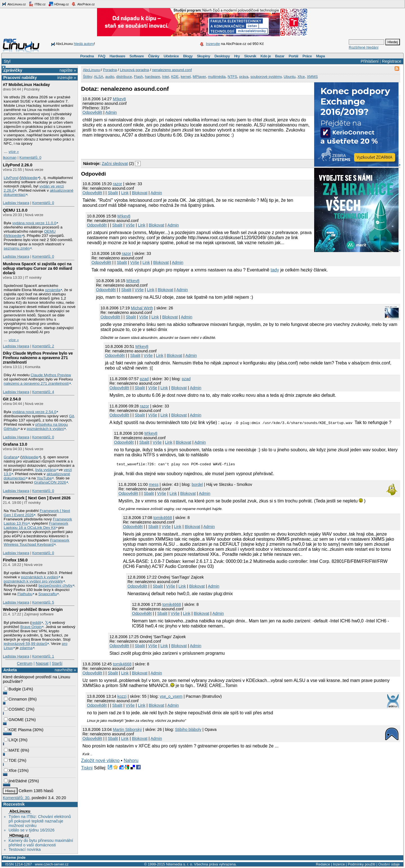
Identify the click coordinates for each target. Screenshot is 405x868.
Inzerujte (213, 44)
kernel (185, 77)
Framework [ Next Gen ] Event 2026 (37, 498)
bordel (197, 485)
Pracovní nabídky (20, 78)
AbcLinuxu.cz (14, 4)
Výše (130, 225)
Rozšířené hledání (364, 47)
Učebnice (171, 56)
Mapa (320, 56)
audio (110, 77)
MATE (12, 750)
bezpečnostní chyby (56, 585)
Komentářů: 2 (43, 346)
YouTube (44, 478)
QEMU (50, 231)
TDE (10, 760)
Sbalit (113, 193)
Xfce (10, 770)
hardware (152, 77)
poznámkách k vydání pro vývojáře (33, 581)
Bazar (280, 56)
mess (154, 485)
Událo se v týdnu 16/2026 (31, 830)
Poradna (87, 56)
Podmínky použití (361, 864)
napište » (68, 70)
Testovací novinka (24, 849)
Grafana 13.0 (15, 444)
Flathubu (25, 594)
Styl (7, 61)
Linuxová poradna (134, 70)
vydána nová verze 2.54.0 (34, 412)
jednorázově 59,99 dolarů (25, 644)
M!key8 (119, 99)
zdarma (26, 648)
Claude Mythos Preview (51, 375)
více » (14, 152)
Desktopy (222, 56)
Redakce (323, 864)
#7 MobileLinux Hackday (26, 85)
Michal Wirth (142, 308)
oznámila (53, 290)
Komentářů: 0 (30, 157)
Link (125, 193)
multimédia (217, 77)
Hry (237, 56)
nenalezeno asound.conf (172, 70)
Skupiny (203, 56)
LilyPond (11, 178)
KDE (175, 77)
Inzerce (339, 864)
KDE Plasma (18, 730)
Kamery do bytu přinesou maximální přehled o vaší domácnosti (41, 843)
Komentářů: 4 (43, 392)
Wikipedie (29, 178)
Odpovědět (92, 112)
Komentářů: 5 (43, 602)
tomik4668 (163, 518)
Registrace (392, 61)
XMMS (312, 77)
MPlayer (199, 77)
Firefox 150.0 (15, 560)
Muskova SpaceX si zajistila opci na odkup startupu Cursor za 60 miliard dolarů (37, 268)
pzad (144, 379)
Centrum (25, 663)
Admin (111, 112)
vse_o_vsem (171, 697)
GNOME (14, 720)
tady (275, 270)
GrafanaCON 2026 (50, 482)
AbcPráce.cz (83, 4)
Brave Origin (31, 627)
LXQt (11, 740)
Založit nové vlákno (100, 761)
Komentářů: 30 (16, 798)
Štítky (88, 77)
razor (117, 184)
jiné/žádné (15, 781)
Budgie (13, 689)
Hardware (117, 56)
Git (72, 416)
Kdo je (266, 56)
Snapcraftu (48, 594)
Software (137, 56)
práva (244, 77)
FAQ (102, 56)
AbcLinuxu (20, 811)
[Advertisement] (147, 148)
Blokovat (140, 193)
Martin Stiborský (127, 730)
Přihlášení (370, 61)
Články (154, 56)
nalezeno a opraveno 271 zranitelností (36, 383)
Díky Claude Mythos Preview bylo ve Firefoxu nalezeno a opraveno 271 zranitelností (38, 358)
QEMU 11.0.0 (15, 210)
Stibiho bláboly (188, 730)
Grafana (11, 457)
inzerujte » (67, 78)
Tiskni (87, 769)
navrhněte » (65, 670)
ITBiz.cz (37, 4)
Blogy (188, 56)
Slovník (250, 56)
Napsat (42, 663)
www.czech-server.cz (52, 864)
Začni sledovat (115, 164)
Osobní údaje (389, 864)
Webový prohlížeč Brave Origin (33, 609)
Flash (138, 77)
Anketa (10, 670)
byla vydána (46, 470)
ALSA (99, 77)
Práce (307, 56)
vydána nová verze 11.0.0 (34, 223)
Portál (293, 56)
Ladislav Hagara (16, 203)
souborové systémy (266, 77)
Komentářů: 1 (43, 656)
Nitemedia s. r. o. (179, 864)
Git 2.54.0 (12, 399)
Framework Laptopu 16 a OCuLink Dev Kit (36, 525)
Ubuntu (290, 77)
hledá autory (84, 44)
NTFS (232, 77)
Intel (166, 77)
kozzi (122, 697)
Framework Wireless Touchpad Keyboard (36, 542)
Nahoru (131, 761)
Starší (57, 663)
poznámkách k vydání (45, 429)
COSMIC (14, 709)
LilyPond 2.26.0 (18, 165)
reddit (36, 623)
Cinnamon (15, 699)
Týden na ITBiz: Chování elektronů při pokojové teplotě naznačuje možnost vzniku (40, 821)
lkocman (10, 157)
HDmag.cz (58, 4)
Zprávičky (13, 70)
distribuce (124, 77)
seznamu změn (17, 248)
